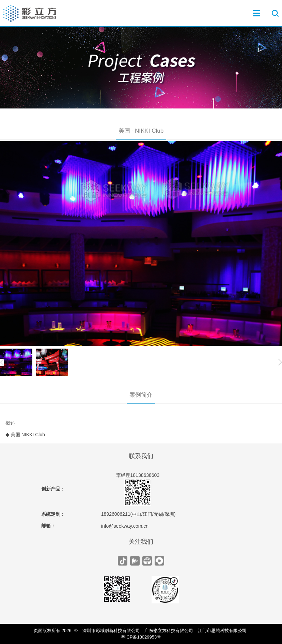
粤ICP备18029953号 (141, 637)
